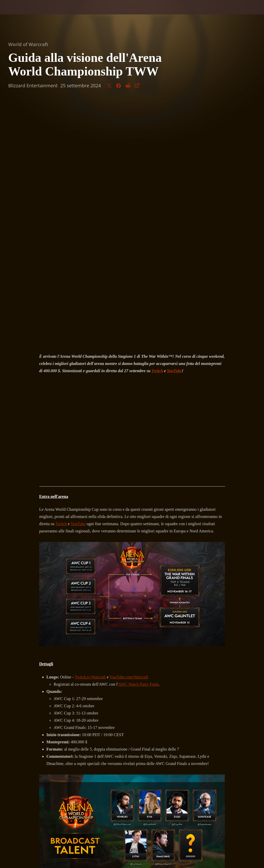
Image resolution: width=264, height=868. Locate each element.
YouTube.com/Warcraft (129, 434)
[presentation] (20, 13)
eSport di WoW (68, 689)
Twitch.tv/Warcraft (90, 434)
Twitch (61, 281)
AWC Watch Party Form (138, 442)
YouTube (78, 281)
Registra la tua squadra (192, 660)
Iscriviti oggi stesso (132, 674)
